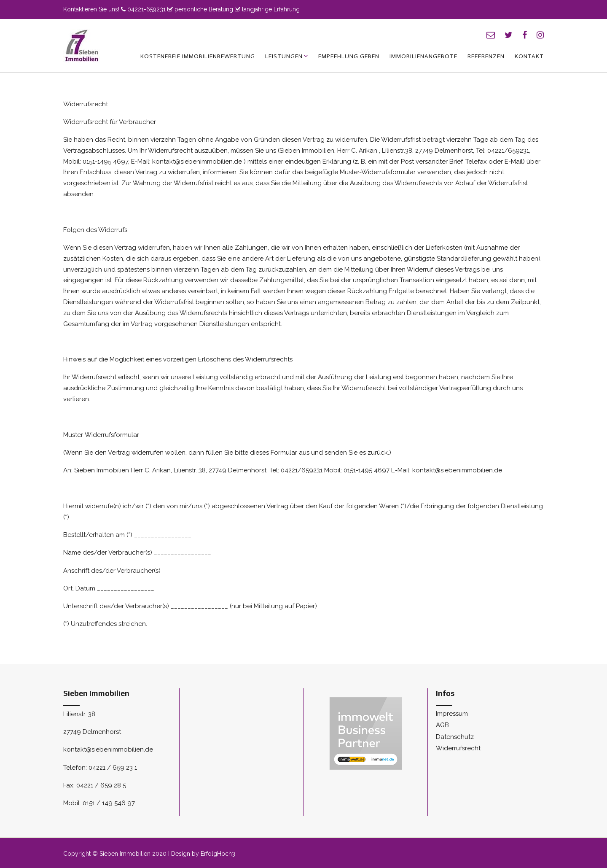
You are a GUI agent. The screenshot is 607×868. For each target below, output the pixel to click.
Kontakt (529, 56)
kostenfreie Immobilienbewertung (198, 56)
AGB (442, 725)
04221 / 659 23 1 (113, 768)
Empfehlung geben (349, 56)
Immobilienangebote (423, 56)
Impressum (452, 714)
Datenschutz (455, 737)
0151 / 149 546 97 (109, 803)
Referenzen (486, 56)
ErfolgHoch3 (218, 854)
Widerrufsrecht (458, 748)
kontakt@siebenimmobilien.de (108, 749)
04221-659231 (146, 9)
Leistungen (284, 56)
